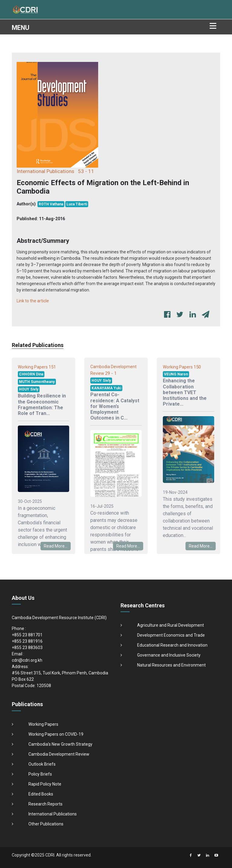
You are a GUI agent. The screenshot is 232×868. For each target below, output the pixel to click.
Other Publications (46, 824)
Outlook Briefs (42, 764)
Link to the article (33, 301)
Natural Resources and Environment (171, 665)
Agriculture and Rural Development (171, 625)
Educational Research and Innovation (172, 645)
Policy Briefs (40, 774)
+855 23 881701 (27, 635)
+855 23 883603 (27, 648)
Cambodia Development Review (59, 754)
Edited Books (41, 794)
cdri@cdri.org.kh (27, 660)
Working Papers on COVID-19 (56, 734)
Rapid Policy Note (45, 784)
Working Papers (43, 724)
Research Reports (45, 804)
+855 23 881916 (27, 641)
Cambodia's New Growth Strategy (60, 744)
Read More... (56, 546)
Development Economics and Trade (171, 635)
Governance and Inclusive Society (169, 655)
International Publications (53, 814)
